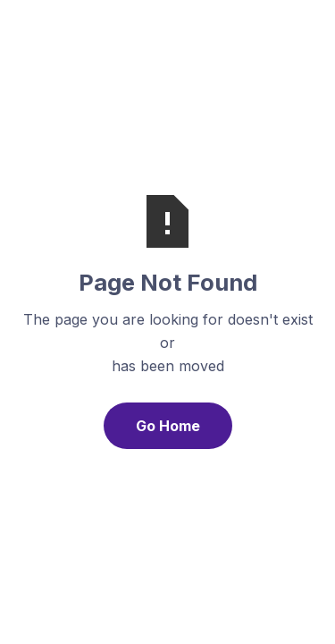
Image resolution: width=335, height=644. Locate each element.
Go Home (168, 426)
